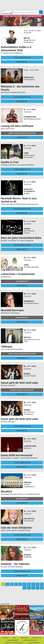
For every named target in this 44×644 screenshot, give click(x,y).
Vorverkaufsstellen (30, 640)
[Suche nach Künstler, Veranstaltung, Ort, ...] (26, 12)
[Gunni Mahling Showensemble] (22, 612)
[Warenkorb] (32, 5)
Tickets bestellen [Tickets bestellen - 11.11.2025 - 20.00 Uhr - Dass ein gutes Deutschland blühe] (22, 245)
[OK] (41, 12)
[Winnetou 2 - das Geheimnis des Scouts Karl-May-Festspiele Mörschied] (7, 612)
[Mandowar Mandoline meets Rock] (7, 627)
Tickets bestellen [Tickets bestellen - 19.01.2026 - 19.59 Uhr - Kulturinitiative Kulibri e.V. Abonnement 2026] (22, 58)
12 (30, 588)
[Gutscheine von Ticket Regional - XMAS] (22, 21)
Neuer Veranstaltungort (22, 390)
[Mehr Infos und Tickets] (12, 36)
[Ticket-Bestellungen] (21, 5)
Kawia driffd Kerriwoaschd (17, 455)
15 (42, 588)
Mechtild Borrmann (12, 310)
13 (34, 588)
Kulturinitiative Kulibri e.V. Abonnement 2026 (16, 49)
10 (42, 584)
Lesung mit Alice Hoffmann (17, 126)
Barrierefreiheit (13, 640)
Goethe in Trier (10, 162)
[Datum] (7, 12)
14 (38, 588)
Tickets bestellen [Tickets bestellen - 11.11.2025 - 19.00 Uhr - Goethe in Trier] (22, 169)
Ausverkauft (22, 281)
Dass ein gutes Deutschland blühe (21, 238)
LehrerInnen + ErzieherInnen (18, 274)
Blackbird (6, 492)
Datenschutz (37, 638)
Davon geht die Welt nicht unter (20, 383)
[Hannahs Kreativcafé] (22, 627)
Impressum (24, 638)
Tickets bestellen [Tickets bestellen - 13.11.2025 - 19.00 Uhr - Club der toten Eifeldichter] (22, 535)
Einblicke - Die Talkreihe (15, 564)
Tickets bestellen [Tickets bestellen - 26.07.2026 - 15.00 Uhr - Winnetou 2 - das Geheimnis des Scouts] (22, 97)
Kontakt (6, 638)
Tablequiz (7, 347)
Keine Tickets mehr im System (22, 133)
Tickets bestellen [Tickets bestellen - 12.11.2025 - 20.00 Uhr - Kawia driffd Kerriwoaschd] (22, 463)
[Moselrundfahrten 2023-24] (37, 612)
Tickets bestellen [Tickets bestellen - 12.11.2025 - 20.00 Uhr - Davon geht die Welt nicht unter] (22, 426)
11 (25, 588)
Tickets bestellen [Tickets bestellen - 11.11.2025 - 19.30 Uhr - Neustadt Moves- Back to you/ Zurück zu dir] (22, 209)
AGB (14, 638)
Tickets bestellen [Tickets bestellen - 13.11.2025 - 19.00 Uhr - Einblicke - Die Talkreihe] (22, 571)
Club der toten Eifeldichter (17, 528)
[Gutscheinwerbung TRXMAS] (37, 627)
